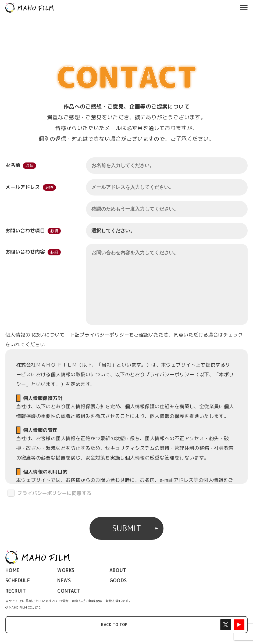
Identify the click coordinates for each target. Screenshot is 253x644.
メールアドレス (23, 187)
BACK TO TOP (114, 625)
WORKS (66, 570)
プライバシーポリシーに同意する (54, 493)
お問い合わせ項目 (25, 231)
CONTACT (69, 591)
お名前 (13, 165)
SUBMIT (127, 528)
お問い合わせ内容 (25, 253)
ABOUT (118, 570)
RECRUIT (16, 591)
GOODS (118, 580)
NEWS (64, 580)
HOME (13, 570)
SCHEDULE (18, 580)
